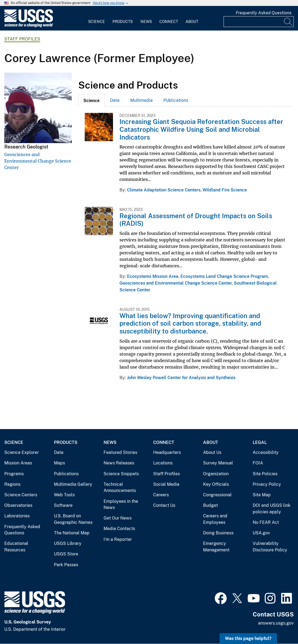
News (146, 22)
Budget (210, 505)
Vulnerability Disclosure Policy (270, 547)
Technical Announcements (120, 488)
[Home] (29, 26)
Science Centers (21, 495)
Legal (260, 442)
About (192, 22)
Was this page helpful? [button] (248, 638)
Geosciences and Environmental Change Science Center (38, 161)
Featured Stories (120, 452)
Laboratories (17, 516)
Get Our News (118, 518)
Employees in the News (121, 505)
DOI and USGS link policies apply (272, 509)
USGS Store (66, 554)
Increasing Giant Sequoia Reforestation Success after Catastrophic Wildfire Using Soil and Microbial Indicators (201, 129)
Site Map (262, 495)
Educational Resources (16, 547)
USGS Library (68, 543)
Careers (161, 495)
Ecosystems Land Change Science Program (224, 276)
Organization (216, 474)
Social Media (166, 484)
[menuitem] (97, 18)
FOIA (258, 463)
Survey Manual (218, 463)
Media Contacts (119, 529)
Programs (14, 474)
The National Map (72, 533)
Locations (163, 463)
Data (115, 100)
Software (63, 505)
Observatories (18, 505)
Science (97, 22)
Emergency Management (216, 547)
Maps (59, 463)
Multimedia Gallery (73, 484)
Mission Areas (18, 463)
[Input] (259, 22)
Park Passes (66, 565)
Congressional (217, 495)
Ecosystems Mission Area (153, 276)
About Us (212, 452)
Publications (176, 100)
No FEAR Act (266, 522)
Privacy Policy (267, 484)
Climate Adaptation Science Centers (164, 190)
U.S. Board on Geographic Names (73, 519)
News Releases (119, 463)
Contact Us (164, 505)
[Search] (288, 22)
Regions (12, 484)
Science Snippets (121, 474)
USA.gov (261, 533)
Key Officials (216, 484)
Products (123, 22)
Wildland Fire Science (225, 190)
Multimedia (141, 100)
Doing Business (218, 533)
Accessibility (266, 452)
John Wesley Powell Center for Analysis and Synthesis (181, 378)
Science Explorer (22, 452)
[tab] (91, 100)
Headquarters (167, 452)
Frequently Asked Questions (264, 13)
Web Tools (64, 495)
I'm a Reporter (118, 539)
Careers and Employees (215, 519)
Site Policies (265, 474)
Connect (169, 22)
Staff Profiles (22, 39)
